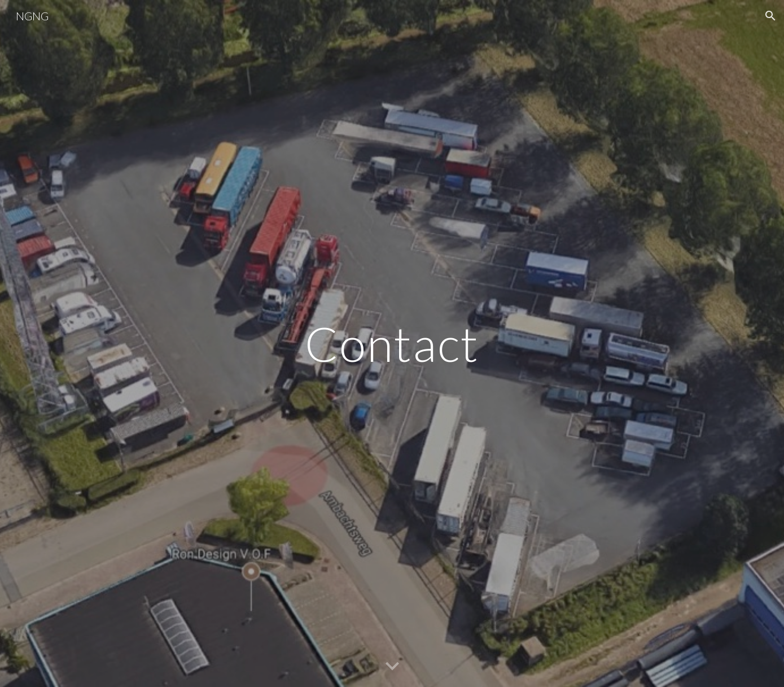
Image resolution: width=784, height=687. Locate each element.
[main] (392, 343)
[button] (770, 16)
